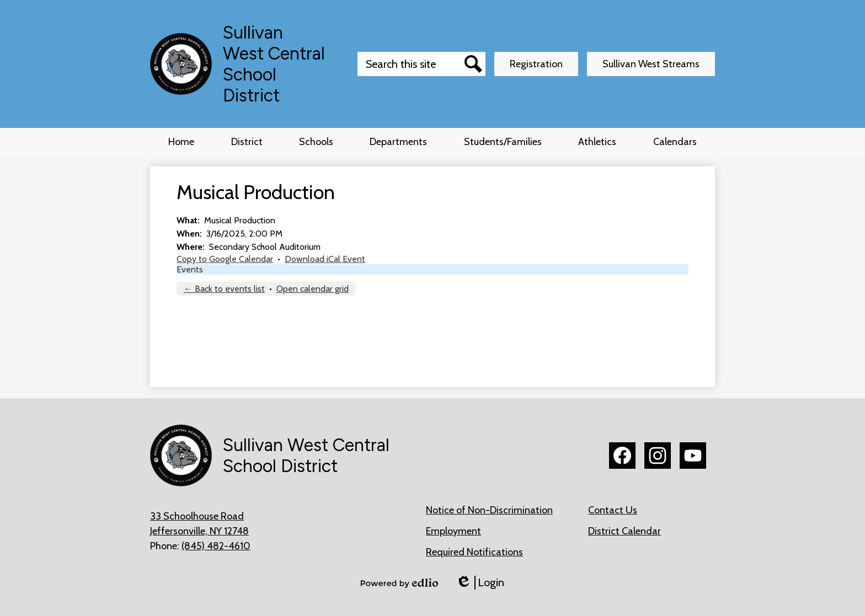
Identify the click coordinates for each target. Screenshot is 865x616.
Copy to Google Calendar (225, 259)
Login (480, 583)
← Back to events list (224, 289)
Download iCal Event (325, 259)
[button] (247, 142)
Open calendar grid (313, 289)
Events (190, 269)
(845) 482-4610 (216, 546)
